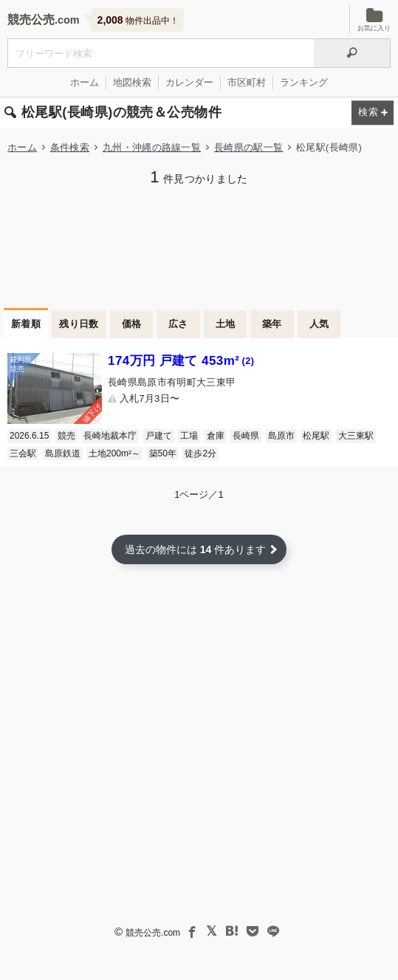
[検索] (352, 53)
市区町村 (247, 82)
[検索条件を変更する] (373, 113)
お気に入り (374, 20)
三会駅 (23, 453)
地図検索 (132, 82)
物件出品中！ (138, 20)
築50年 (163, 453)
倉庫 (216, 436)
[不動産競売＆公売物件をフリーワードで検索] (161, 53)
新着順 (26, 324)
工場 (189, 436)
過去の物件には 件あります (195, 549)
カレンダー (189, 82)
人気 (319, 324)
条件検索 (70, 147)
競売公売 (31, 20)
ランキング (304, 82)
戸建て (159, 436)
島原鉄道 (63, 453)
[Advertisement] (199, 245)
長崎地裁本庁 (110, 436)
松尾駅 (316, 436)
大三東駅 (356, 436)
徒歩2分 (200, 453)
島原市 (281, 436)
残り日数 (79, 324)
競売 (66, 436)
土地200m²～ (114, 453)
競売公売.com (153, 933)
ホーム (85, 82)
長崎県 (246, 436)
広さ (178, 324)
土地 (226, 324)
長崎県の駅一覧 (248, 147)
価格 (132, 324)
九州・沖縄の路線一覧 (152, 147)
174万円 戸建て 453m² (181, 361)
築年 (272, 324)
